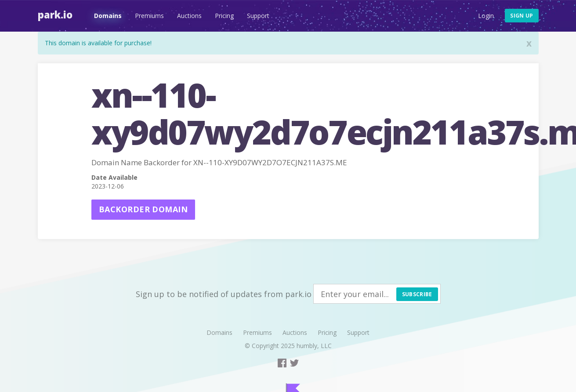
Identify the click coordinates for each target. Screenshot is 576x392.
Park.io (55, 15)
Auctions (189, 16)
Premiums (149, 16)
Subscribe (417, 294)
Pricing (224, 16)
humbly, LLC (314, 346)
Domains (108, 16)
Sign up (522, 16)
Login (486, 16)
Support (258, 16)
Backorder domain (143, 209)
